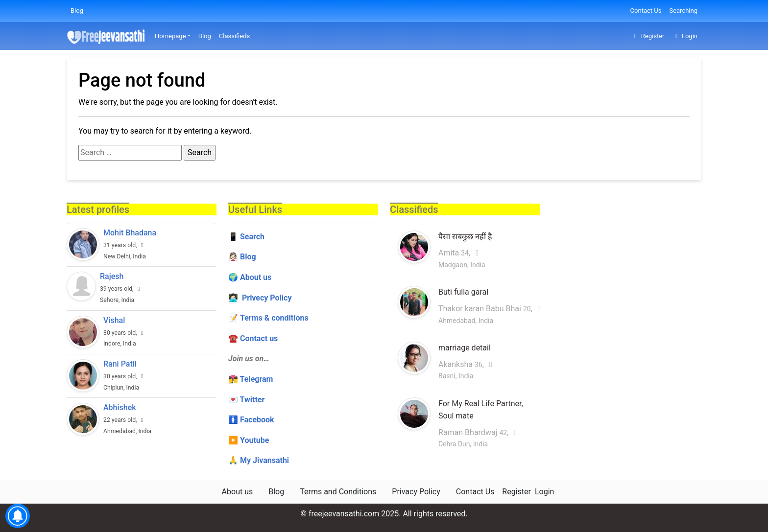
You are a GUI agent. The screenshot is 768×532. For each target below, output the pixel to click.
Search (252, 237)
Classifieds (234, 36)
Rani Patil (120, 364)
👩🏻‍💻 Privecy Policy (260, 298)
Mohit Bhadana (130, 233)
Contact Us (646, 11)
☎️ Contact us (253, 338)
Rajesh (112, 276)
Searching (683, 11)
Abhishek (120, 407)
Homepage (170, 36)
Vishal (114, 320)
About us (238, 492)
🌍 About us (250, 277)
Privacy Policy (416, 492)
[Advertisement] (626, 265)
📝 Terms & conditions (268, 318)
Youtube (254, 440)
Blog (77, 11)
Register (648, 36)
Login (685, 36)
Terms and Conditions (338, 492)
